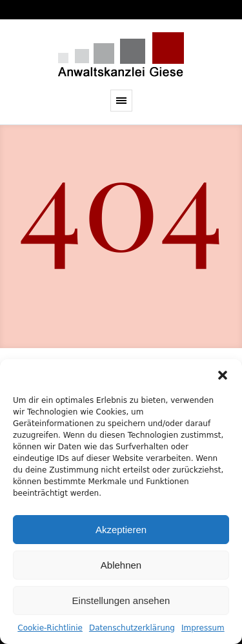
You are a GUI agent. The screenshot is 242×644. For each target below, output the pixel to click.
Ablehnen (121, 565)
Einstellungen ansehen (121, 600)
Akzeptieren (121, 530)
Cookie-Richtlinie (50, 628)
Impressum (203, 628)
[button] (223, 375)
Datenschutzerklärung (132, 628)
